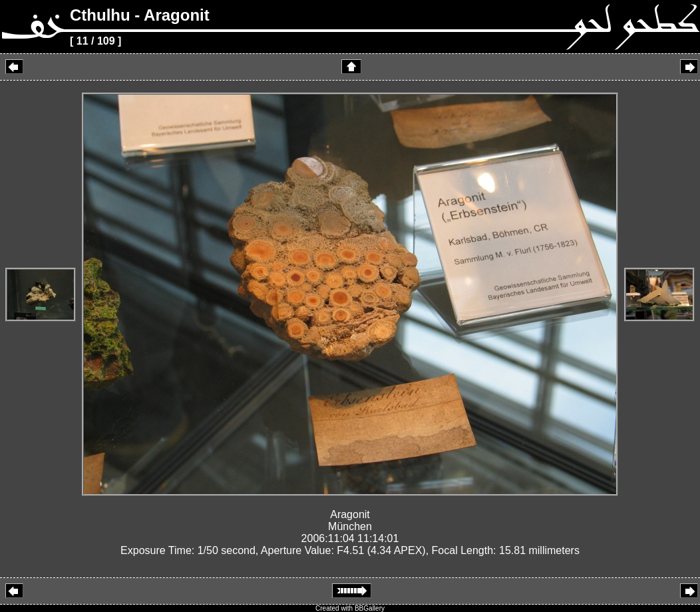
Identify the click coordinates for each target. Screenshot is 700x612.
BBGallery (370, 608)
